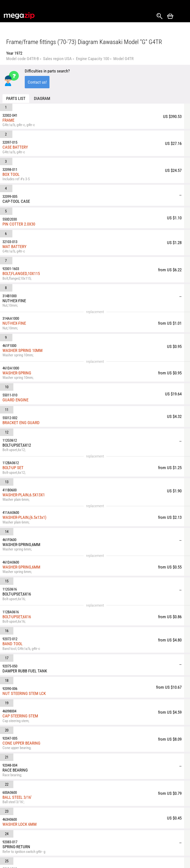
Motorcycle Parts (123, 826)
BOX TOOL (36, 138)
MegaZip (19, 16)
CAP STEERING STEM (45, 473)
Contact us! (37, 82)
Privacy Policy (85, 840)
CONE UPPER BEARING (46, 488)
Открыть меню (182, 16)
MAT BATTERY (39, 179)
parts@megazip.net (48, 801)
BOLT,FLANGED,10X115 (46, 194)
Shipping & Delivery (50, 820)
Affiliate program (81, 851)
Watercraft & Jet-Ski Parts (162, 820)
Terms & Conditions (51, 842)
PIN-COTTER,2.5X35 (43, 561)
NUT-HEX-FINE (39, 227)
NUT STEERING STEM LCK (49, 462)
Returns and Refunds (84, 820)
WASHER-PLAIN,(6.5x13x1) (49, 352)
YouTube (10, 834)
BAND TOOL (37, 433)
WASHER (35, 621)
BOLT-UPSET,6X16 (41, 418)
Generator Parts (161, 831)
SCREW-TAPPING (41, 636)
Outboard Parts (160, 840)
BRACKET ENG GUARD (46, 289)
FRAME (33, 108)
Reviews (81, 831)
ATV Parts (117, 835)
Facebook (10, 824)
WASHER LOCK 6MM (44, 534)
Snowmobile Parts (124, 843)
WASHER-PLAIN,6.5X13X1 (48, 333)
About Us (49, 831)
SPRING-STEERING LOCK (47, 591)
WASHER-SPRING (42, 260)
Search (160, 16)
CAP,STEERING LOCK (44, 606)
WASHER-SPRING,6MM (46, 385)
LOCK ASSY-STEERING (46, 576)
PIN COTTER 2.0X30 (44, 167)
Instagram (19, 824)
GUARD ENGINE (40, 276)
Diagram (42, 98)
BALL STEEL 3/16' (42, 518)
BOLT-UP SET (38, 319)
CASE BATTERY (40, 123)
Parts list (16, 98)
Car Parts (117, 817)
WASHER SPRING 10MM (47, 242)
